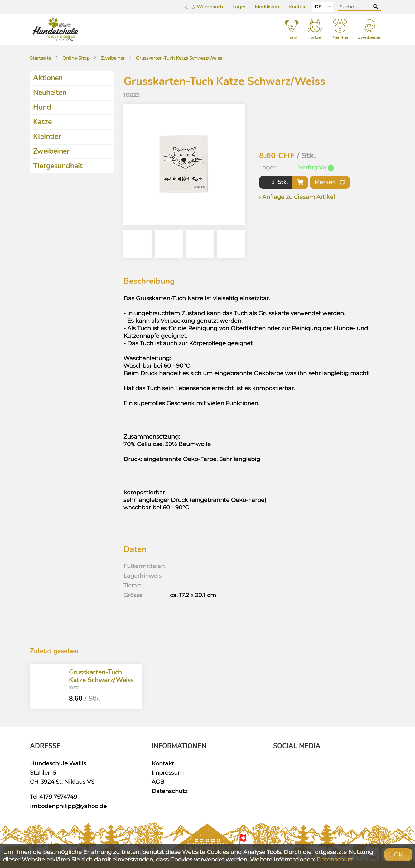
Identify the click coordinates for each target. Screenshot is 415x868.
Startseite (41, 58)
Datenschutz (169, 791)
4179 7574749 (58, 797)
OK (398, 854)
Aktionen (48, 78)
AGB (158, 782)
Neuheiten (50, 93)
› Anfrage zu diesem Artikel (297, 197)
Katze (42, 122)
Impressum (168, 773)
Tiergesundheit (58, 166)
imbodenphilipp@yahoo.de (68, 806)
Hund (42, 107)
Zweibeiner (113, 58)
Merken (330, 182)
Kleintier (47, 137)
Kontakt (298, 7)
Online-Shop (76, 58)
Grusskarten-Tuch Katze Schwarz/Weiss (179, 58)
